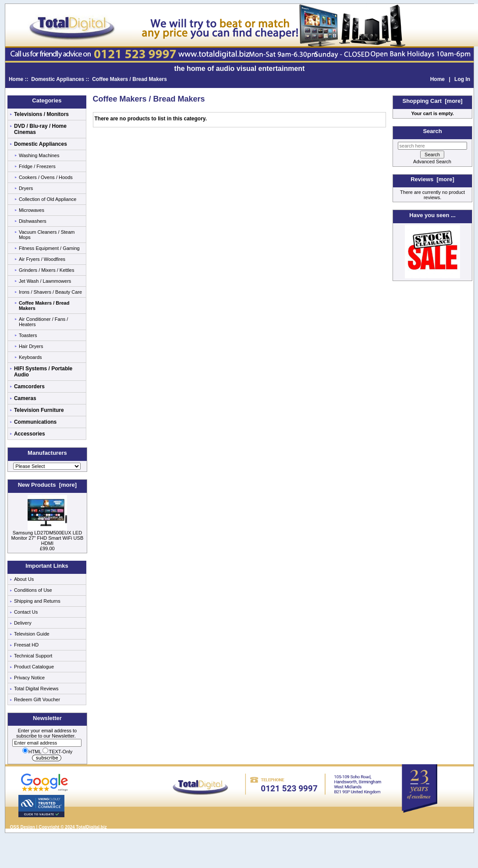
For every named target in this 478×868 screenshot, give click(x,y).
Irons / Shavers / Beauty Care (50, 292)
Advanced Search (432, 162)
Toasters (28, 335)
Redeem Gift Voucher (37, 699)
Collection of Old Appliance (48, 199)
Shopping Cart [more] (432, 101)
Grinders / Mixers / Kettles (47, 270)
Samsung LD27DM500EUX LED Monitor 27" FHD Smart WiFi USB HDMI (48, 536)
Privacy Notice (29, 678)
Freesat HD (26, 645)
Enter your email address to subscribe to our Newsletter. (47, 737)
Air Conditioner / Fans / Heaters (44, 322)
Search (432, 131)
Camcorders (29, 387)
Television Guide (32, 634)
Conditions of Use (33, 590)
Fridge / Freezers (37, 166)
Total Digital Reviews (36, 689)
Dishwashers (33, 221)
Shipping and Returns (37, 601)
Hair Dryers (31, 346)
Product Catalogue (34, 667)
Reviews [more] (432, 179)
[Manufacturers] (47, 466)
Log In (462, 79)
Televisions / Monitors (41, 114)
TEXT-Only (57, 752)
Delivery (23, 623)
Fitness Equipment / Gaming (49, 248)
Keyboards (30, 357)
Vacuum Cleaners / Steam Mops (47, 235)
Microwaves (32, 210)
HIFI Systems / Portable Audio (43, 372)
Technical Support (33, 656)
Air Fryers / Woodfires (42, 259)
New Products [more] (47, 485)
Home (16, 79)
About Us (24, 579)
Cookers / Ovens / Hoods (46, 177)
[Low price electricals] (432, 277)
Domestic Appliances (58, 79)
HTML (32, 752)
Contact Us (26, 612)
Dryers (26, 188)
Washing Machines (39, 155)
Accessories (30, 434)
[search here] (432, 146)
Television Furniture (39, 410)
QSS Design (23, 827)
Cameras (25, 398)
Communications (35, 422)
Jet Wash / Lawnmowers (45, 281)
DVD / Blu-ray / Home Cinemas (40, 129)
